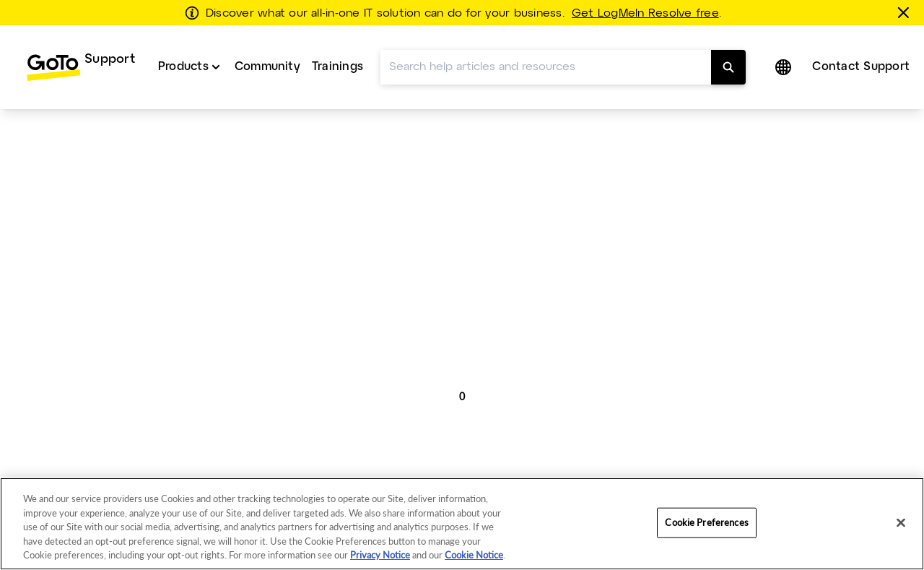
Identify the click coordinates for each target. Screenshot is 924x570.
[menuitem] (80, 67)
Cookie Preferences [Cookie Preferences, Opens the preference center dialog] (706, 522)
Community (267, 67)
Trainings (337, 67)
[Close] (901, 523)
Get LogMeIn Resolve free (645, 14)
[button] (785, 67)
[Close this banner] (906, 12)
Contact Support (861, 67)
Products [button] (183, 67)
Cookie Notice (474, 555)
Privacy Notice (380, 555)
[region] (462, 524)
